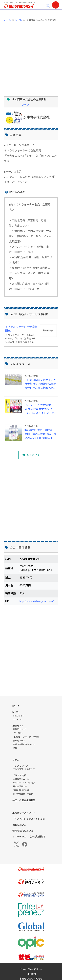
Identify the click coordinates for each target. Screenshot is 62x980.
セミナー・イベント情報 (24, 783)
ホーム (7, 20)
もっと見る (33, 455)
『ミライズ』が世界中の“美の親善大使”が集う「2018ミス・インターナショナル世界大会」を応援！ (39, 409)
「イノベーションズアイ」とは (29, 819)
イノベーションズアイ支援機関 (29, 837)
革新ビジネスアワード (24, 813)
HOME (16, 706)
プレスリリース (20, 766)
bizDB (19, 20)
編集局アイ (18, 726)
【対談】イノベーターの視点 (26, 737)
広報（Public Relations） (24, 744)
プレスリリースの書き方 (24, 769)
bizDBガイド (19, 716)
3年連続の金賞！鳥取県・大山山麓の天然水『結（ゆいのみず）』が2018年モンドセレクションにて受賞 (40, 434)
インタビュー (19, 733)
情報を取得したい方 (23, 831)
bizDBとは (18, 720)
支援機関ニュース (21, 779)
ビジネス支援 (19, 775)
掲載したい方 (19, 825)
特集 (15, 748)
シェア (25, 105)
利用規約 (31, 974)
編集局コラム (19, 741)
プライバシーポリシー (31, 969)
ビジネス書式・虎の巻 (23, 794)
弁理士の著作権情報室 (24, 800)
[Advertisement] (31, 57)
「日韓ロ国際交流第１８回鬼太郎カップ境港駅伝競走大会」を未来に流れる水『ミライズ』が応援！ (40, 384)
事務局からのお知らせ (31, 979)
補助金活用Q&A (20, 787)
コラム (16, 760)
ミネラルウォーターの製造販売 (21, 329)
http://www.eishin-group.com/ (37, 601)
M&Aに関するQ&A (21, 790)
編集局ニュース (20, 729)
